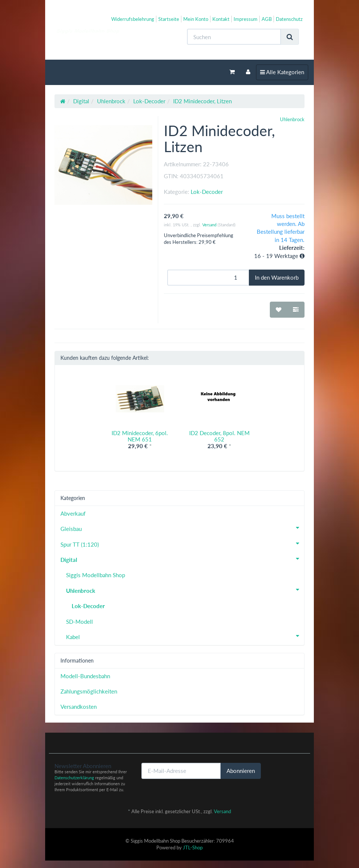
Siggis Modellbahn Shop (96, 575)
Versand (210, 225)
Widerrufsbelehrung (133, 19)
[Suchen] (234, 37)
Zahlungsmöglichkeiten (89, 691)
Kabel (185, 636)
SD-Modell (79, 622)
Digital (182, 559)
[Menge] (208, 278)
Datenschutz (289, 19)
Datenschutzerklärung (74, 778)
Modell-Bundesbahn (85, 676)
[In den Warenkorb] (277, 278)
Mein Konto (196, 19)
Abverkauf (73, 513)
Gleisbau (182, 528)
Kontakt (221, 19)
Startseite (169, 19)
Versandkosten (79, 707)
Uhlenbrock (185, 590)
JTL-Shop (193, 847)
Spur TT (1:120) (182, 544)
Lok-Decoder (207, 192)
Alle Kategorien (282, 72)
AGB (267, 19)
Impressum (246, 19)
